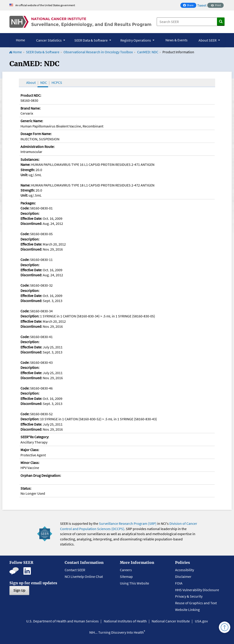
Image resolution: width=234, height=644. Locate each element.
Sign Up (19, 590)
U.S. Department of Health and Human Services (62, 621)
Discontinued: (31, 223)
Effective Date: (31, 218)
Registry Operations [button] (136, 40)
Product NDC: (31, 95)
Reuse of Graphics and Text (196, 603)
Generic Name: (32, 121)
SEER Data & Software (43, 52)
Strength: (28, 170)
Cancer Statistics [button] (49, 40)
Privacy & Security (189, 596)
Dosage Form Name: (36, 134)
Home (20, 40)
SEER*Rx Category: (35, 437)
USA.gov (201, 621)
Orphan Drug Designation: (41, 475)
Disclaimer (183, 576)
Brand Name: (30, 108)
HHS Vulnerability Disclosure (197, 590)
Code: (25, 208)
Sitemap (126, 576)
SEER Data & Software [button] (91, 40)
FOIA (179, 583)
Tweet (202, 5)
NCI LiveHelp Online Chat (84, 576)
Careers (126, 570)
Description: (30, 213)
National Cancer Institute (171, 621)
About (31, 82)
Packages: (28, 203)
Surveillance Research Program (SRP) (128, 523)
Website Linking (187, 610)
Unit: (24, 175)
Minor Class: (30, 463)
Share (190, 6)
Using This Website (134, 583)
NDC (44, 82)
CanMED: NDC (148, 52)
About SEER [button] (208, 40)
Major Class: (30, 450)
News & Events (176, 40)
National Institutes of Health (125, 621)
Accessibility (185, 570)
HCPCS (57, 82)
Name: (25, 164)
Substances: (30, 159)
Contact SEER (75, 570)
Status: (26, 488)
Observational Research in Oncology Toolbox (98, 52)
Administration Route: (38, 147)
